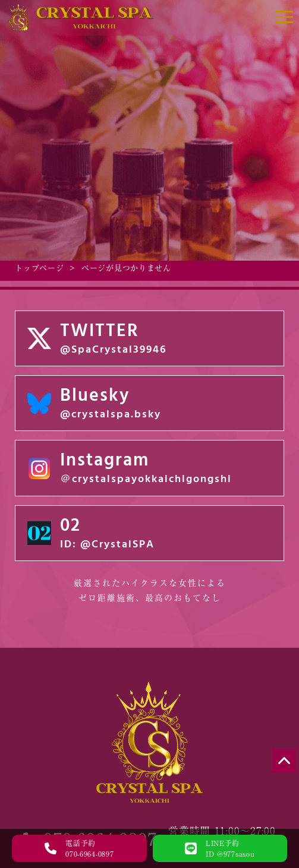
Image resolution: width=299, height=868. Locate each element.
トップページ (39, 268)
